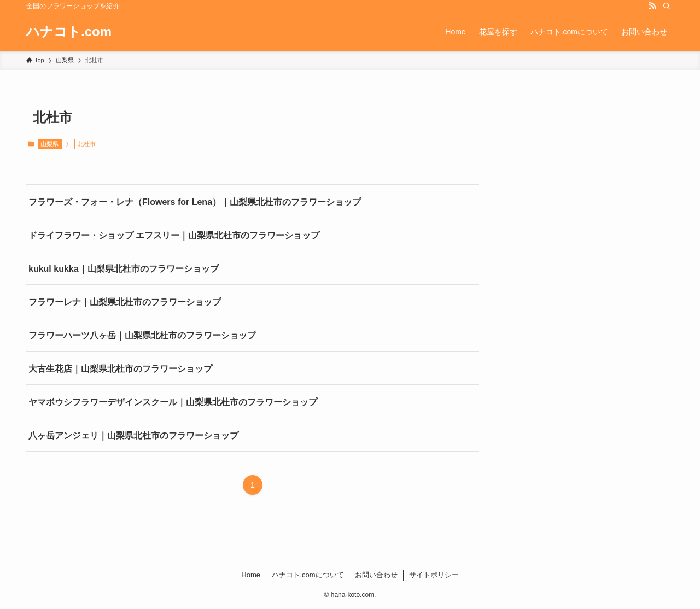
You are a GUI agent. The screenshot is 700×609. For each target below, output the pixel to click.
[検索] (667, 6)
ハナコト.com (69, 32)
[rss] (652, 6)
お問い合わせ (376, 575)
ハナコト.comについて (308, 575)
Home (251, 575)
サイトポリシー (434, 575)
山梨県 (49, 144)
